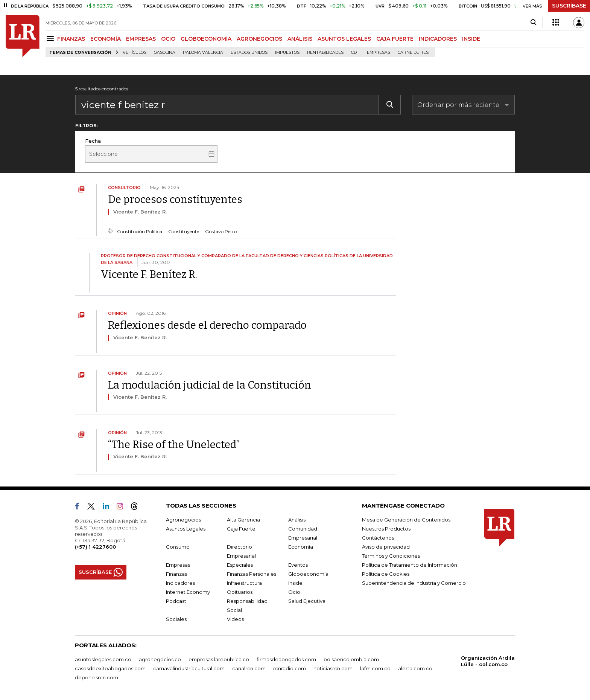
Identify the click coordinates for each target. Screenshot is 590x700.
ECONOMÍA (106, 39)
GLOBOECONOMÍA (206, 39)
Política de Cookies (386, 574)
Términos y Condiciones (391, 556)
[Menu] (51, 39)
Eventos (298, 565)
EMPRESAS (141, 39)
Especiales (240, 565)
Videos (235, 619)
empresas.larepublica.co (219, 659)
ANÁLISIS (300, 39)
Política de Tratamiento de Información (410, 565)
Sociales (176, 619)
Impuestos (287, 53)
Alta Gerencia (243, 520)
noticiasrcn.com (333, 668)
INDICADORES (438, 39)
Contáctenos (378, 538)
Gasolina (165, 53)
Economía (301, 547)
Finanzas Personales (252, 574)
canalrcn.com (249, 668)
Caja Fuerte (241, 529)
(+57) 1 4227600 (95, 547)
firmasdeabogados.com (286, 659)
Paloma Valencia (203, 53)
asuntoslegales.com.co (103, 659)
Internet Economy (188, 592)
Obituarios (240, 592)
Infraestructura (244, 583)
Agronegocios (183, 520)
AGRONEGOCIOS (259, 39)
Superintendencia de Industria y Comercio (414, 583)
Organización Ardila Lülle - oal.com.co (488, 661)
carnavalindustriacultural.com (189, 668)
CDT (355, 53)
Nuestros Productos (386, 529)
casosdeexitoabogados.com (110, 668)
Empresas (379, 53)
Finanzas (176, 574)
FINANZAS (71, 39)
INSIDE (471, 39)
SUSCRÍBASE (569, 6)
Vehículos (135, 53)
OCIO (168, 39)
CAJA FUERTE (395, 39)
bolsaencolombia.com (351, 659)
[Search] (533, 23)
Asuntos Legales (186, 529)
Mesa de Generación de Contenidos (406, 520)
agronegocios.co (160, 659)
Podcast (176, 601)
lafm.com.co (375, 668)
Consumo (178, 547)
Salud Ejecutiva (307, 601)
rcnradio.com (290, 668)
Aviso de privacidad (386, 547)
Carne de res (413, 53)
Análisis (297, 520)
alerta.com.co (415, 668)
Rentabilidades (325, 53)
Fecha (93, 141)
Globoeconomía (308, 574)
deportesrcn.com (97, 677)
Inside (295, 583)
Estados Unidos (249, 53)
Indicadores (180, 583)
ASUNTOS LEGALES (344, 39)
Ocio (294, 592)
